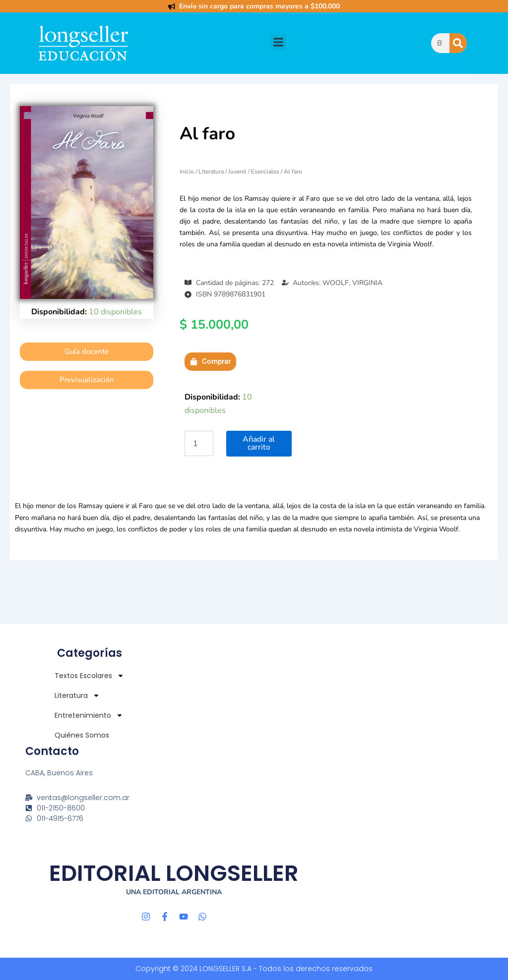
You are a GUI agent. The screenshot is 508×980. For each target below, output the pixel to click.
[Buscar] (458, 43)
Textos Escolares (89, 676)
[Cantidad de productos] (199, 444)
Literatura (211, 172)
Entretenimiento (89, 715)
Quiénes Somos (82, 735)
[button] (278, 42)
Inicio (187, 172)
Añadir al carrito (259, 444)
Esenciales (265, 172)
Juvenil (237, 172)
